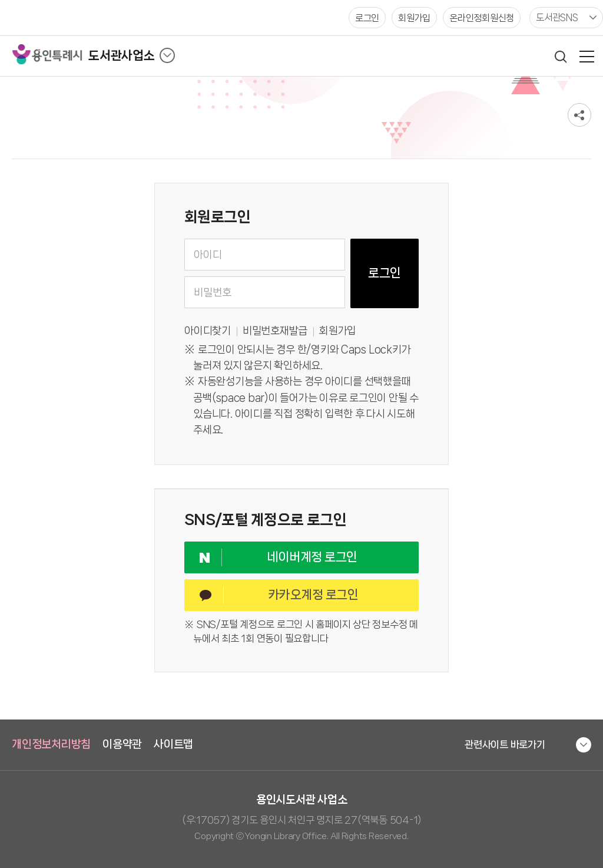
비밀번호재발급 (275, 331)
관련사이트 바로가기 (505, 744)
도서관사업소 (122, 55)
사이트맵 (173, 744)
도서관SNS (557, 17)
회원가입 (338, 331)
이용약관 (122, 744)
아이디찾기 (208, 331)
